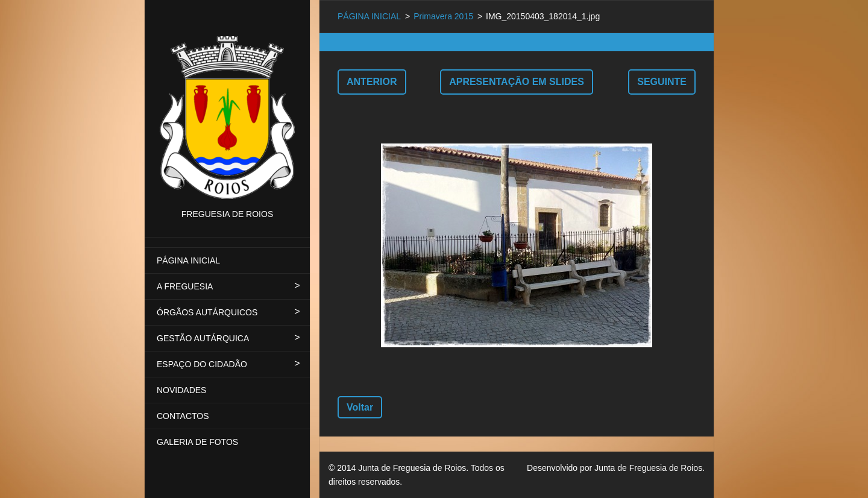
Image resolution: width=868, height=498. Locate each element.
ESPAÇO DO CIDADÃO (202, 364)
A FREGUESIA (185, 286)
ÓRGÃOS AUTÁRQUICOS (207, 312)
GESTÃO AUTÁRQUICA (203, 338)
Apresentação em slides (517, 82)
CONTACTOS (183, 416)
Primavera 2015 (443, 16)
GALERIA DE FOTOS (197, 442)
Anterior (372, 82)
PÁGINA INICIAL (188, 260)
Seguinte (662, 82)
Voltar (360, 407)
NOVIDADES (181, 390)
